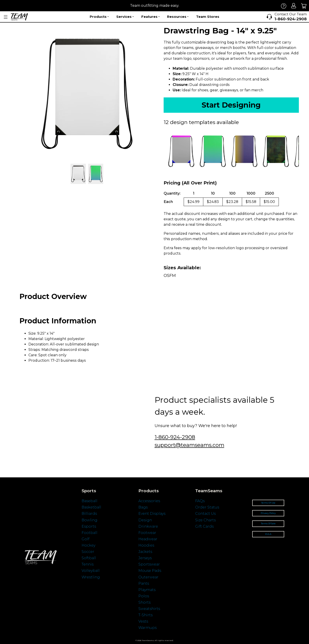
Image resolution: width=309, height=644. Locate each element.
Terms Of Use (268, 503)
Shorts (144, 602)
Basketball (91, 507)
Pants (144, 583)
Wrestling (91, 577)
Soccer (88, 552)
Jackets (145, 552)
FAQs (200, 501)
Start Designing (231, 105)
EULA (268, 534)
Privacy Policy (268, 513)
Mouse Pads (150, 571)
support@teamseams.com (189, 445)
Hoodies (146, 545)
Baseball (89, 501)
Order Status (207, 507)
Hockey (88, 545)
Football (89, 533)
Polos (144, 596)
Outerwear (148, 577)
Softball (89, 558)
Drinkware (148, 526)
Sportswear (149, 564)
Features (150, 17)
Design (145, 520)
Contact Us (205, 514)
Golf (85, 539)
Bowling (89, 520)
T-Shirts (145, 615)
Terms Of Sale (268, 523)
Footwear (147, 533)
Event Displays (152, 514)
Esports (89, 526)
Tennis (88, 564)
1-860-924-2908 (175, 437)
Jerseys (145, 558)
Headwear (148, 539)
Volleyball (91, 571)
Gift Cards (204, 526)
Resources (178, 17)
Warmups (148, 628)
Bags (143, 507)
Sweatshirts (149, 609)
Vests (143, 621)
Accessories (149, 501)
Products (99, 17)
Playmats (147, 590)
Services (125, 17)
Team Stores (208, 17)
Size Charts (205, 520)
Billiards (89, 514)
